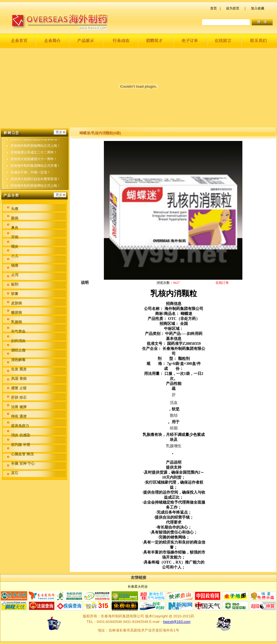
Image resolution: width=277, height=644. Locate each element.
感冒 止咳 (19, 388)
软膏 (15, 294)
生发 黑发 (19, 369)
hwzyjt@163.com (177, 622)
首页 (214, 8)
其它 (15, 473)
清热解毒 (18, 360)
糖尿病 (16, 313)
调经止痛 (18, 350)
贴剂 (15, 284)
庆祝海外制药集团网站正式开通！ (35, 168)
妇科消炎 (18, 341)
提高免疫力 (20, 426)
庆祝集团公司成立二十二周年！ (34, 154)
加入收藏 (258, 8)
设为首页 (233, 8)
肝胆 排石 (19, 397)
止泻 (15, 275)
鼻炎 (15, 228)
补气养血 (18, 331)
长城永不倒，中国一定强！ (30, 174)
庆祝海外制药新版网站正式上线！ (35, 148)
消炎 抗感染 (21, 435)
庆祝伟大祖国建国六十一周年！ (34, 161)
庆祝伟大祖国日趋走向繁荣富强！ (35, 141)
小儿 (15, 256)
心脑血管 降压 (22, 454)
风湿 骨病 (19, 379)
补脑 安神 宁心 (23, 464)
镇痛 (15, 265)
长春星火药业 (138, 587)
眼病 (15, 218)
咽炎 (15, 247)
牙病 (15, 237)
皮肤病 (16, 303)
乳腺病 (16, 322)
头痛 (15, 209)
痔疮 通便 (19, 416)
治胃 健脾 (19, 407)
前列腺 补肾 (21, 445)
